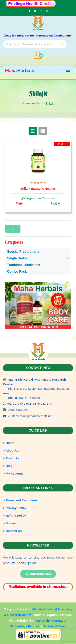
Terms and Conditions (20, 500)
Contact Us (12, 531)
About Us (11, 450)
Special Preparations (23, 252)
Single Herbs (17, 258)
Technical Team (55, 626)
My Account (13, 473)
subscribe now (38, 574)
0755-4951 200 (18, 410)
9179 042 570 (42, 404)
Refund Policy (14, 516)
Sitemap (10, 523)
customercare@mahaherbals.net (30, 416)
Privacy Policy (15, 508)
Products (11, 458)
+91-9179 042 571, (20, 404)
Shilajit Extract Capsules (38, 189)
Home (26, 103)
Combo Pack (17, 272)
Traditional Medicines (24, 265)
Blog (8, 466)
